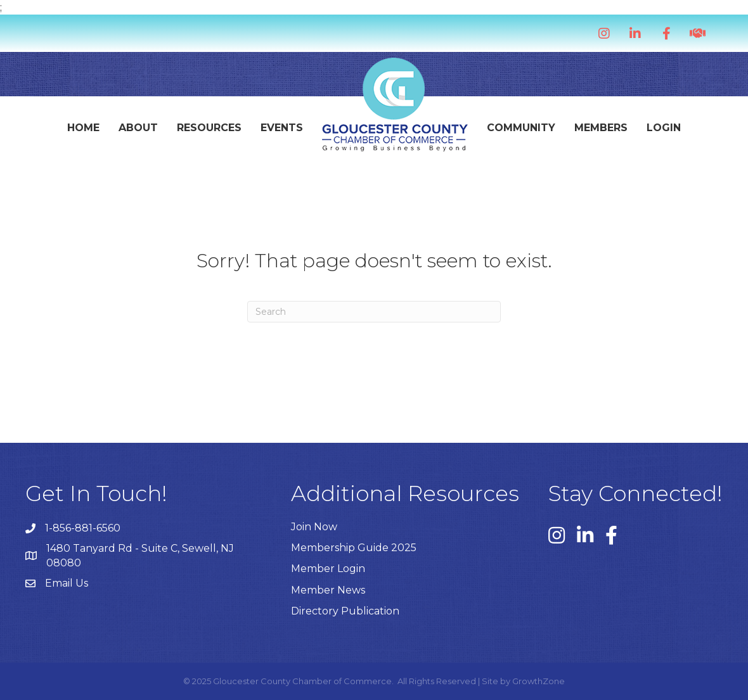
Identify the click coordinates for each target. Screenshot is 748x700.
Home (83, 128)
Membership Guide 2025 (354, 548)
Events (282, 128)
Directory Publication (345, 611)
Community (521, 128)
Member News (328, 590)
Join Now (314, 527)
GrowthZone (538, 681)
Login (664, 128)
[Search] (374, 312)
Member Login (328, 569)
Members (601, 128)
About (138, 128)
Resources (209, 128)
